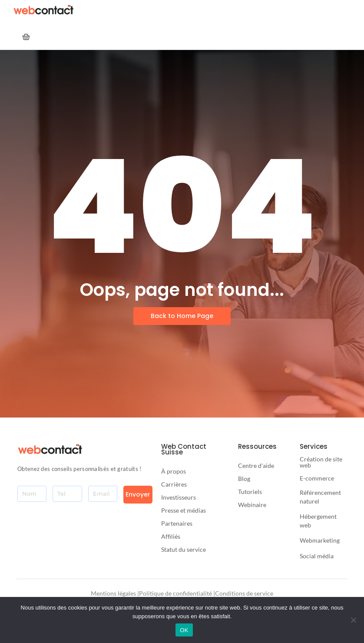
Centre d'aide (256, 466)
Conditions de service (244, 593)
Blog (244, 479)
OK (184, 630)
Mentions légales (113, 593)
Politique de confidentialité (175, 593)
